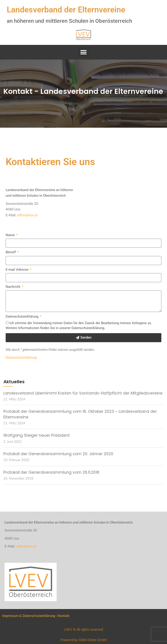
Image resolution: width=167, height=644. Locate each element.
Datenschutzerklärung (22, 316)
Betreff (11, 252)
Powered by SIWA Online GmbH (84, 640)
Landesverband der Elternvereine (66, 10)
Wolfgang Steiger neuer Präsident (37, 435)
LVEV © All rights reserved (84, 630)
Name (11, 235)
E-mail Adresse (17, 270)
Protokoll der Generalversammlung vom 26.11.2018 (51, 472)
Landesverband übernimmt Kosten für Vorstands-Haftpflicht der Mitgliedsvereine (83, 393)
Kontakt (64, 616)
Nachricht (13, 287)
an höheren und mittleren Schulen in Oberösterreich (69, 21)
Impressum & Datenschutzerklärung (29, 616)
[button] (84, 52)
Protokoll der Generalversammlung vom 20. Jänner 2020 (58, 454)
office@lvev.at (27, 215)
